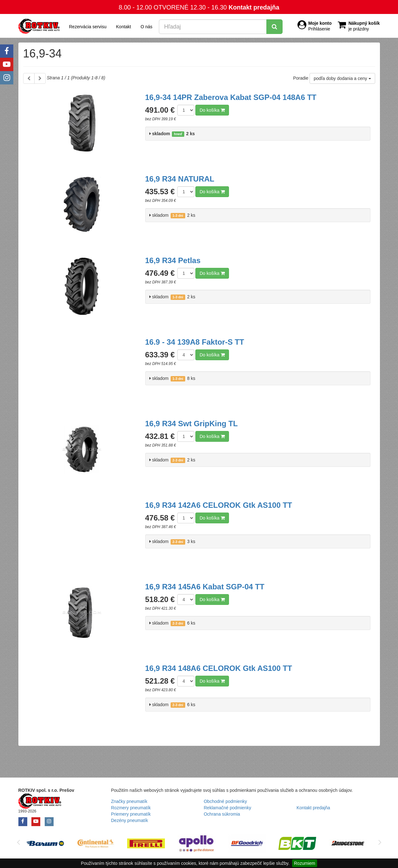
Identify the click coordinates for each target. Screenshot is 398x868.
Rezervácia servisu (88, 27)
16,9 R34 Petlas (173, 260)
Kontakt (124, 27)
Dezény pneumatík (130, 820)
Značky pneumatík (129, 801)
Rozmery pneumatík (131, 808)
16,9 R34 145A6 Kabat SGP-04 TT (205, 587)
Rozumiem (305, 863)
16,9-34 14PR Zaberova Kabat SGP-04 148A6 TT (231, 97)
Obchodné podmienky (225, 801)
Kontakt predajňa (254, 7)
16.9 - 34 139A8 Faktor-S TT (195, 342)
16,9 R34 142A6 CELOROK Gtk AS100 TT (219, 505)
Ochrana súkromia (222, 814)
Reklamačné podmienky (227, 808)
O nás (146, 27)
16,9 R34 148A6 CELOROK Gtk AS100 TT (219, 668)
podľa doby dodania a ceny (342, 78)
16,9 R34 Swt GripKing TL (192, 424)
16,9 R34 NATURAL (180, 179)
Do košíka (212, 110)
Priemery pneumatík (131, 814)
